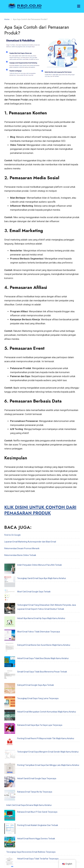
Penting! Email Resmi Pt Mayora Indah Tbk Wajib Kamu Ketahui (35, 657)
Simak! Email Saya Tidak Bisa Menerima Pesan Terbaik (31, 623)
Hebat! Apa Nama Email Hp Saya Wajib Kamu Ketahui (30, 596)
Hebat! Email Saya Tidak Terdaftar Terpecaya (27, 724)
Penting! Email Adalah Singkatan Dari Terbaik (27, 704)
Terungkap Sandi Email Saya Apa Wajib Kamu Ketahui (31, 572)
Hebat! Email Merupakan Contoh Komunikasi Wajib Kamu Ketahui (36, 643)
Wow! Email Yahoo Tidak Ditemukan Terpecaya (28, 603)
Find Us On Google (12, 535)
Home (7, 19)
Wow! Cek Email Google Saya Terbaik (23, 578)
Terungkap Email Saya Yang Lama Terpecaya (27, 636)
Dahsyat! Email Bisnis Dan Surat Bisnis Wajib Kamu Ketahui (33, 609)
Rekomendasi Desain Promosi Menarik (22, 548)
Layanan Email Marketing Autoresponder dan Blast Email (30, 542)
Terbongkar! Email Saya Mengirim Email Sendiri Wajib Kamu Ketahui (37, 663)
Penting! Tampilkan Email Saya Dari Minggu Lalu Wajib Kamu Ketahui (37, 670)
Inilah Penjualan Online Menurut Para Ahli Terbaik (29, 565)
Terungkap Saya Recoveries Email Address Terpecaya (31, 717)
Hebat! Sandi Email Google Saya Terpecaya (26, 677)
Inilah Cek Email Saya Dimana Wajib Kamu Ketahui (29, 690)
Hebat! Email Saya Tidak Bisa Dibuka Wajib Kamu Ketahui (32, 616)
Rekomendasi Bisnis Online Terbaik (20, 555)
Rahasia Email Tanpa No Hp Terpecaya (24, 684)
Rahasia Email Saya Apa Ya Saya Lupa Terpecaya (29, 650)
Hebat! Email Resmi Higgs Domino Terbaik (25, 711)
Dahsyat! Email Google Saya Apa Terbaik (25, 630)
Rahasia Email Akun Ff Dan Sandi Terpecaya (26, 697)
